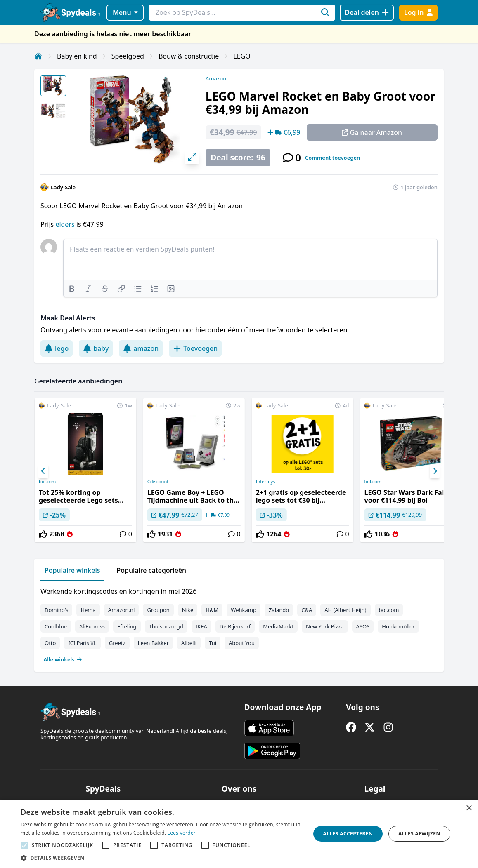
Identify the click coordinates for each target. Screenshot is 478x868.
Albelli (189, 643)
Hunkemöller (398, 626)
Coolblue (56, 626)
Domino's (56, 610)
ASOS (363, 626)
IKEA (201, 626)
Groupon (158, 610)
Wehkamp (244, 610)
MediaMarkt (278, 626)
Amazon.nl (122, 610)
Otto (50, 643)
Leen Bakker (153, 643)
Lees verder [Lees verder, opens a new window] (182, 833)
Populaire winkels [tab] (72, 570)
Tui (213, 643)
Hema (88, 610)
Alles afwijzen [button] (419, 834)
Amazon (216, 78)
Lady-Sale (63, 187)
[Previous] (43, 471)
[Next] (435, 471)
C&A (307, 610)
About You (242, 643)
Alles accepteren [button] (348, 834)
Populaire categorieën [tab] (152, 570)
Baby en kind (77, 56)
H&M (212, 610)
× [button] (469, 808)
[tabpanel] (239, 623)
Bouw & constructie (189, 56)
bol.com (47, 482)
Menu (125, 12)
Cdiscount (158, 482)
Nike (188, 610)
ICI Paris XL (82, 643)
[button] (161, 858)
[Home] (38, 56)
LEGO (242, 56)
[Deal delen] (367, 13)
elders (66, 224)
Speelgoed (128, 56)
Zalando (279, 610)
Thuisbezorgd (166, 626)
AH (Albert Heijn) (345, 610)
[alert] (239, 834)
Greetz (117, 643)
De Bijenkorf (235, 626)
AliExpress (92, 626)
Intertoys (266, 482)
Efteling (127, 626)
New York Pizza (325, 626)
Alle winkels (63, 659)
